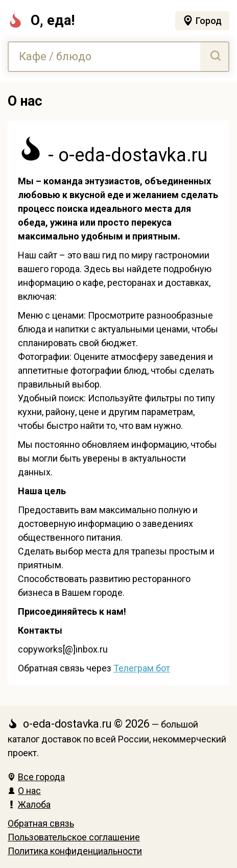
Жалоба (29, 804)
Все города (36, 777)
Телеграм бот (142, 668)
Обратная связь (41, 823)
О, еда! (41, 20)
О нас (24, 791)
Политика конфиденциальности (75, 851)
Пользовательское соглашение (74, 837)
